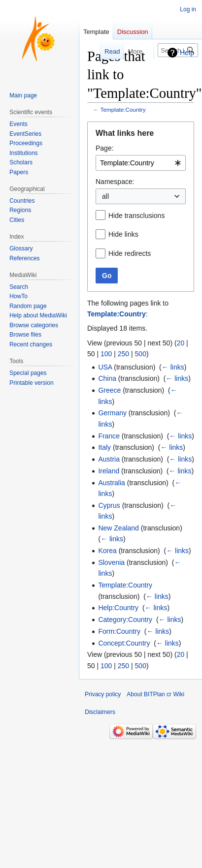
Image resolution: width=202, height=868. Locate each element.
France (109, 436)
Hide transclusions (136, 216)
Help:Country (118, 608)
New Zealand (118, 528)
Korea (107, 551)
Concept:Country (124, 643)
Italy (104, 447)
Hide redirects (130, 253)
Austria (109, 459)
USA (105, 367)
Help (187, 53)
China (107, 378)
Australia (111, 483)
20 (181, 343)
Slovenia (111, 562)
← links (173, 367)
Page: (105, 148)
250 (123, 354)
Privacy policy (103, 694)
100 (106, 354)
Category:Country (125, 620)
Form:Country (119, 631)
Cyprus (109, 505)
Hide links (123, 234)
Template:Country (123, 109)
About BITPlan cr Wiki (155, 694)
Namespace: (115, 182)
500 (141, 354)
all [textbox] (105, 196)
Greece (109, 390)
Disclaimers (100, 712)
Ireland (109, 471)
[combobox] (141, 163)
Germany (112, 413)
